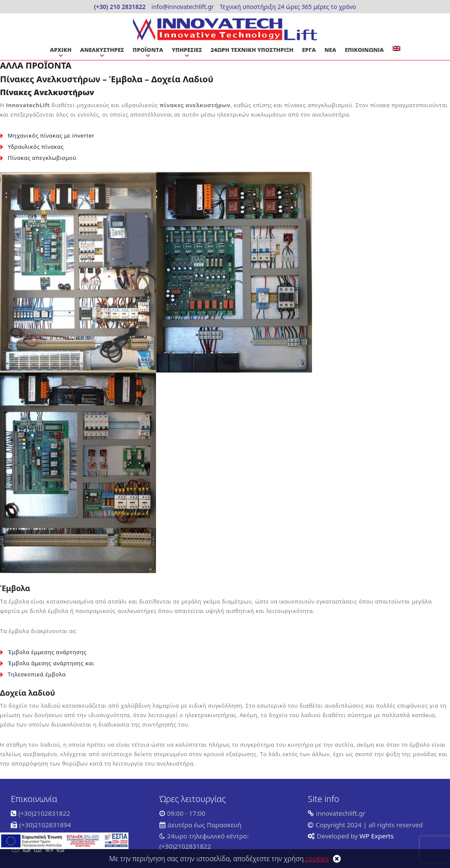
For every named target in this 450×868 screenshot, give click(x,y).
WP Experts (376, 836)
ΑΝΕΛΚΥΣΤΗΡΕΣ (102, 50)
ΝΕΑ (330, 50)
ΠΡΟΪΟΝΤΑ (148, 50)
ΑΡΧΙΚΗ (60, 50)
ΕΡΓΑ (309, 50)
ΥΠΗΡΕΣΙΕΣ (187, 50)
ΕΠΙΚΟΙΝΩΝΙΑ (364, 50)
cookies (316, 859)
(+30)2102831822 (44, 813)
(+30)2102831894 (45, 825)
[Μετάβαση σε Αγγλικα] (396, 48)
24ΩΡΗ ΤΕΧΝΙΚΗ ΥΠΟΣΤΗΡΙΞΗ (252, 50)
